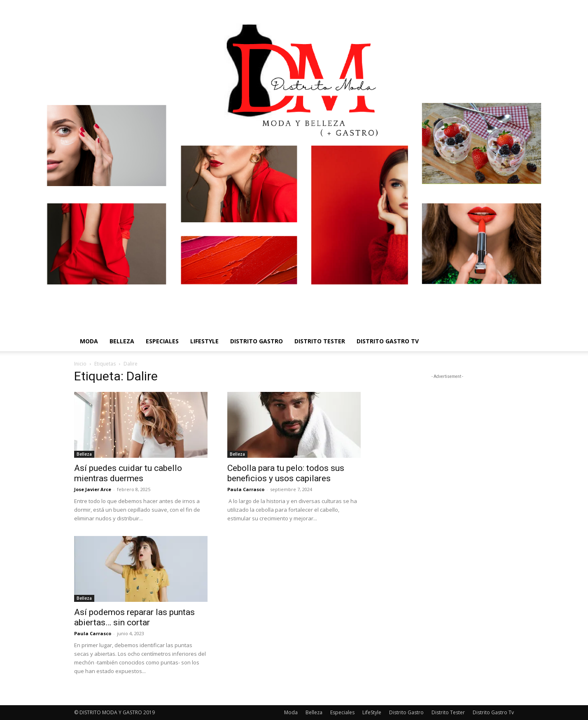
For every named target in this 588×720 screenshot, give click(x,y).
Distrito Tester (320, 341)
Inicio (80, 364)
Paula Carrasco (246, 489)
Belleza (122, 341)
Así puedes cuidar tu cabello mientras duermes (128, 473)
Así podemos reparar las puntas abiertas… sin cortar (134, 617)
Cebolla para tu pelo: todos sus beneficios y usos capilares (286, 473)
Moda (89, 341)
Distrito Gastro (257, 341)
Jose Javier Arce (93, 489)
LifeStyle (204, 341)
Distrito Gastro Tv (388, 341)
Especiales (162, 341)
